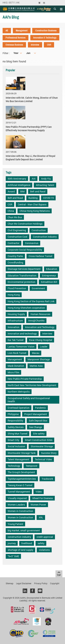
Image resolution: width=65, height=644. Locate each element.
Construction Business (46, 31)
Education (52, 269)
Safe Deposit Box (38, 421)
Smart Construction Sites (39, 440)
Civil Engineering (17, 230)
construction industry (19, 537)
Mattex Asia (36, 366)
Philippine (13, 414)
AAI (34, 179)
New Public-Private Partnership (25, 379)
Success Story (49, 453)
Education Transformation (22, 275)
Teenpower (32, 466)
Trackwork (47, 479)
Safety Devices (16, 427)
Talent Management (18, 459)
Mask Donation (16, 366)
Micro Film (13, 372)
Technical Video (43, 459)
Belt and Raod (38, 191)
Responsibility (15, 421)
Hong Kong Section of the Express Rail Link (31, 301)
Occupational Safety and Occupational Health (29, 400)
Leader (44, 347)
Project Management (36, 414)
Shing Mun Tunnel (18, 434)
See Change (36, 427)
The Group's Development (21, 472)
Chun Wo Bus (15, 217)
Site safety (39, 434)
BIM (22, 191)
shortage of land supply (20, 550)
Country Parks (15, 256)
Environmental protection (21, 282)
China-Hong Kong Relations (35, 211)
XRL (41, 517)
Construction (39, 230)
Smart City (13, 440)
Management (22, 31)
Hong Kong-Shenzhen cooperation (26, 308)
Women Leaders (16, 505)
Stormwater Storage (42, 446)
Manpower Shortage (39, 359)
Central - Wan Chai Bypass (32, 204)
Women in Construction (20, 511)
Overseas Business (14, 45)
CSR (49, 45)
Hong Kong (14, 295)
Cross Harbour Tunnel (40, 256)
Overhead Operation (19, 408)
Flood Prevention (17, 288)
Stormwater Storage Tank (22, 453)
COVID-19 (48, 198)
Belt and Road (15, 198)
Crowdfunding (15, 262)
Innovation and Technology (40, 327)
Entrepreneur (49, 275)
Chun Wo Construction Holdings (25, 224)
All (7, 31)
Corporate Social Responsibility (25, 250)
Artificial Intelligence (19, 185)
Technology (14, 466)
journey (12, 543)
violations (44, 550)
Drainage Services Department (24, 269)
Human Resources (40, 314)
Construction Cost (18, 237)
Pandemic (40, 408)
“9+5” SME (13, 556)
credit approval (45, 537)
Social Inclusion (16, 446)
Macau (36, 353)
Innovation (14, 327)
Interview (35, 45)
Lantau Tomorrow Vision (21, 347)
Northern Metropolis (19, 392)
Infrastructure (15, 321)
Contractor (14, 243)
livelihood (27, 543)
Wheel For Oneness (43, 498)
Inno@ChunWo (36, 321)
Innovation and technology (22, 334)
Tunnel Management (19, 492)
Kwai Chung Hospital (41, 340)
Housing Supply (16, 314)
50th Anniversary (17, 179)
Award (11, 191)
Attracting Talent (45, 185)
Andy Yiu (46, 179)
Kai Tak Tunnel (16, 340)
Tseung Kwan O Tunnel (20, 485)
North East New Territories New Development (32, 385)
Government (38, 288)
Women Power (38, 505)
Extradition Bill (49, 282)
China (11, 211)
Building (33, 198)
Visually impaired (17, 498)
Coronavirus (32, 243)
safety (41, 543)
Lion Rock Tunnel (17, 353)
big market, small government (24, 530)
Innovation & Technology (45, 38)
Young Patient (15, 524)
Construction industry (45, 237)
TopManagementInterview (22, 479)
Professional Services (16, 38)
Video (39, 492)
